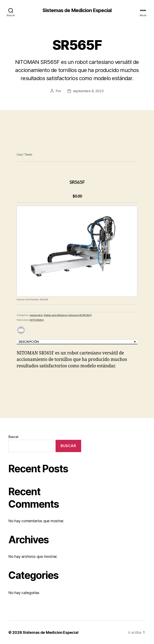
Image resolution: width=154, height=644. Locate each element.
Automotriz (36, 315)
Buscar (13, 437)
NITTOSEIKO (37, 320)
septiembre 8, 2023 (88, 91)
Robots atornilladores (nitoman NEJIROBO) (68, 315)
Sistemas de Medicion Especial (77, 10)
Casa (19, 154)
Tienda (28, 154)
